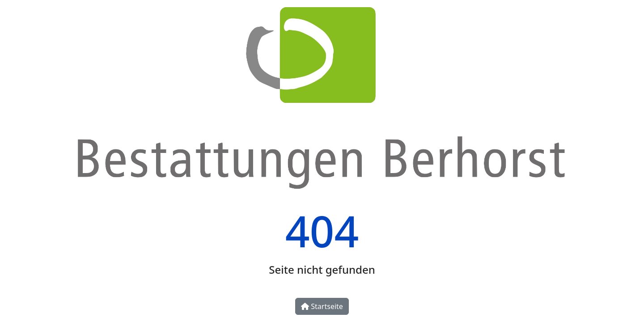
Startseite (322, 306)
